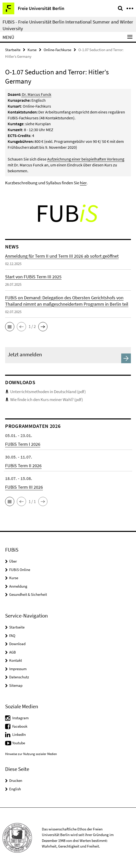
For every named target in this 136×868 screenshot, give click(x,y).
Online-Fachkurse (57, 50)
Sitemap (16, 685)
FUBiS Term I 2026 (23, 444)
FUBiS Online (20, 570)
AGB (13, 652)
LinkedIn (19, 734)
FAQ (12, 636)
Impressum (18, 669)
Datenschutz (19, 677)
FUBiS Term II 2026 (23, 466)
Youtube (19, 743)
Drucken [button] (16, 780)
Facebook (20, 726)
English (15, 789)
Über (13, 561)
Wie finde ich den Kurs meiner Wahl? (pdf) (47, 399)
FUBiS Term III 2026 (24, 487)
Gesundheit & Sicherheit (28, 594)
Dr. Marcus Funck (37, 94)
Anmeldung (18, 586)
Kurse (32, 50)
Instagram (20, 718)
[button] (10, 327)
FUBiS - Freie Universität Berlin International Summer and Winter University (68, 25)
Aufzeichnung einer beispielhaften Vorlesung (86, 159)
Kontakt (16, 660)
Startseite (13, 50)
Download (17, 644)
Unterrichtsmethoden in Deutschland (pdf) (48, 392)
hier (83, 183)
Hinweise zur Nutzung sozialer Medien (31, 754)
